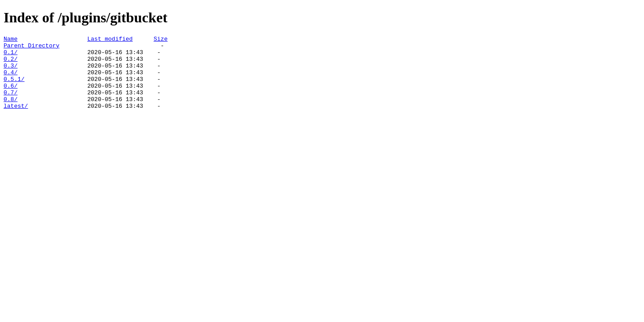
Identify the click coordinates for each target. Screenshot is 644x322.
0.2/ (11, 64)
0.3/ (11, 72)
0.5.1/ (14, 88)
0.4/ (11, 80)
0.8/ (11, 112)
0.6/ (11, 96)
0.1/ (11, 56)
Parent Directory (32, 48)
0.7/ (11, 104)
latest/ (16, 120)
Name (11, 40)
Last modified (110, 40)
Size (160, 40)
